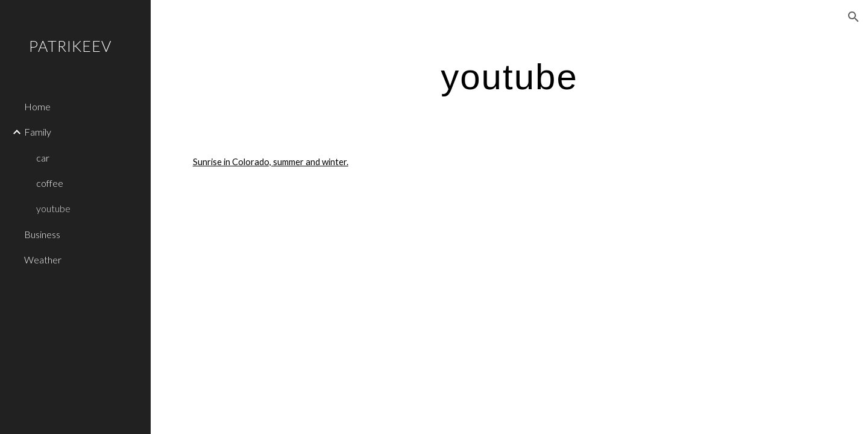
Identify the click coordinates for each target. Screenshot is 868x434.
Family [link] (38, 132)
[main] (509, 76)
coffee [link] (50, 183)
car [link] (43, 158)
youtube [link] (53, 208)
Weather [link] (43, 259)
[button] (854, 17)
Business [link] (42, 234)
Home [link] (37, 106)
